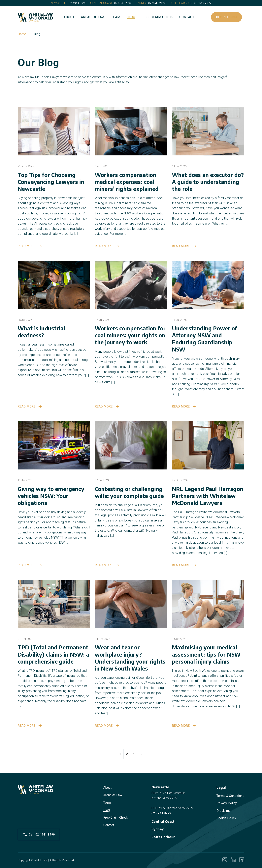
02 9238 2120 (157, 3)
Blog (131, 17)
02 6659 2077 (203, 3)
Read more (30, 246)
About (69, 17)
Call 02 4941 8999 (39, 835)
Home (22, 34)
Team (116, 17)
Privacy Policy (227, 803)
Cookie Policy (226, 818)
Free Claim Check (157, 17)
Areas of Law (93, 17)
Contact (187, 17)
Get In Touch (226, 17)
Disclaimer (224, 811)
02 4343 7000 (123, 3)
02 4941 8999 (78, 3)
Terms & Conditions (230, 796)
